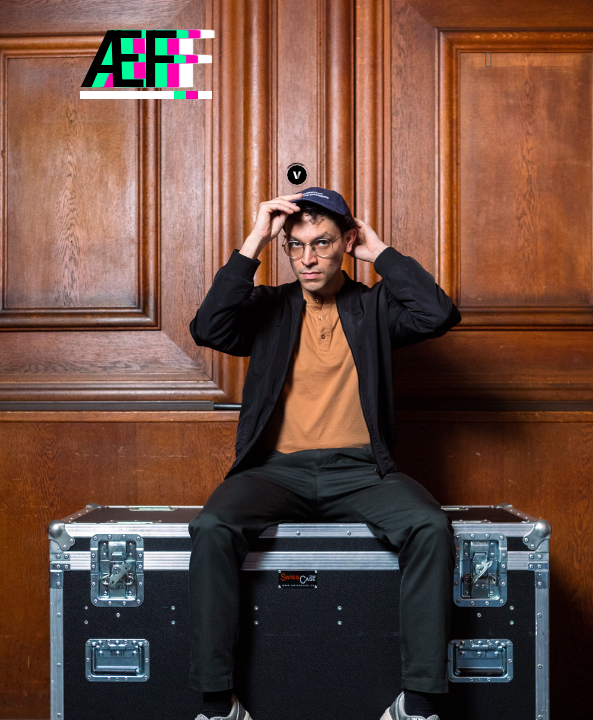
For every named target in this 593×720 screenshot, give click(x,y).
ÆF (127, 60)
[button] (488, 60)
